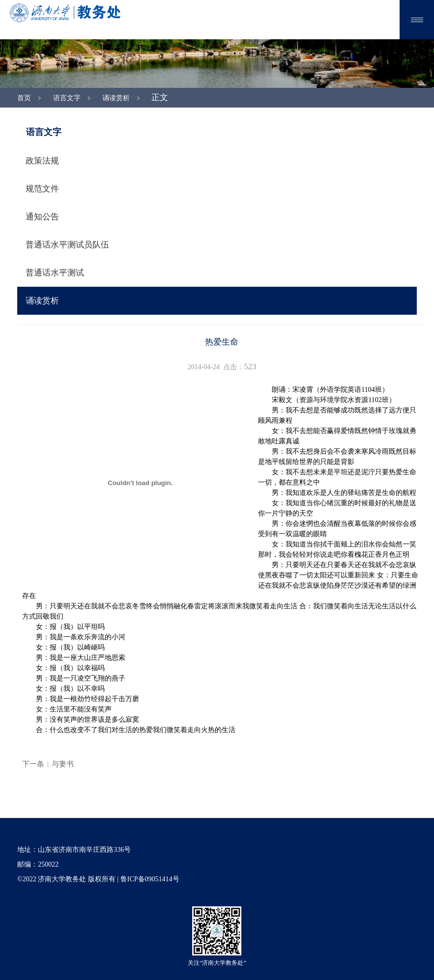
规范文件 (42, 189)
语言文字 (67, 98)
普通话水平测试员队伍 (67, 245)
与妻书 (63, 764)
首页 (24, 98)
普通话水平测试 (55, 273)
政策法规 (42, 161)
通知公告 (42, 217)
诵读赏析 (116, 98)
